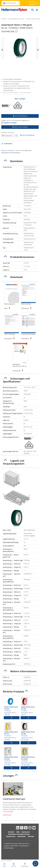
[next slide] (38, 50)
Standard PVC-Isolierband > (11, 153)
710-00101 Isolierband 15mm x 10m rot (28, 706)
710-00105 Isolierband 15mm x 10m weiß (12, 756)
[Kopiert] (16, 31)
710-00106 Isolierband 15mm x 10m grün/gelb (28, 756)
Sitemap (31, 836)
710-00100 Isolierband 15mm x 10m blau (12, 706)
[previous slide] (2, 50)
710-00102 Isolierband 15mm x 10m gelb (12, 731)
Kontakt (11, 832)
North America (11, 3)
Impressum (26, 832)
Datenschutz (11, 836)
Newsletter (22, 836)
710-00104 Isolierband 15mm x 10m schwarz (28, 731)
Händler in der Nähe (8, 132)
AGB (18, 832)
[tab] (20, 161)
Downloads (7, 144)
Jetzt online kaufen (20, 127)
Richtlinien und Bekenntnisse (19, 834)
